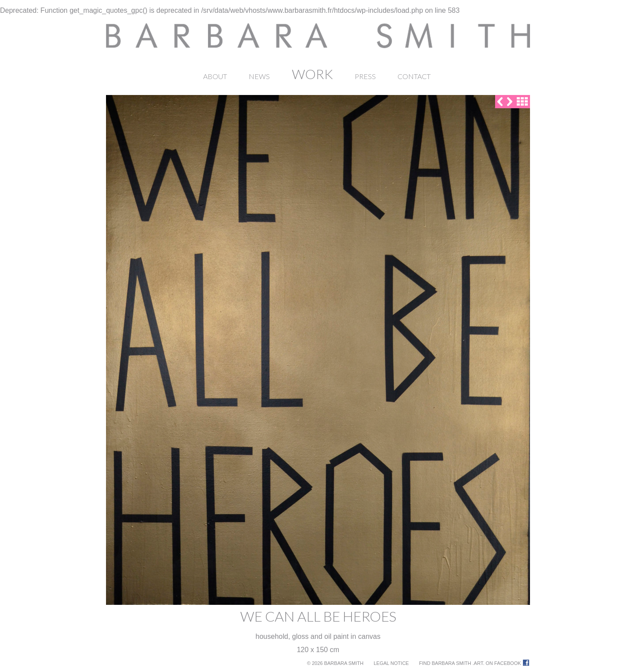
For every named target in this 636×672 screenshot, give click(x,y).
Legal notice (391, 663)
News (259, 76)
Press (365, 76)
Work (312, 74)
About (215, 76)
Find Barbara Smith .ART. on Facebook (470, 663)
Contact (414, 76)
